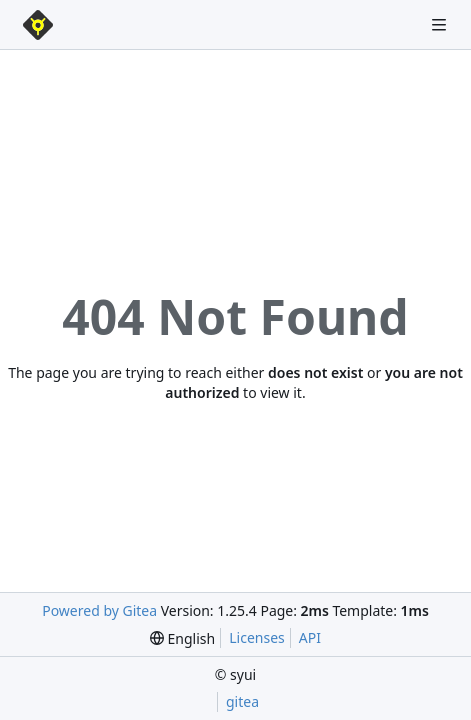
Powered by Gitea (99, 610)
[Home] (38, 25)
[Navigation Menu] (441, 24)
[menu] (182, 638)
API (310, 637)
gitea (242, 701)
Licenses (257, 637)
